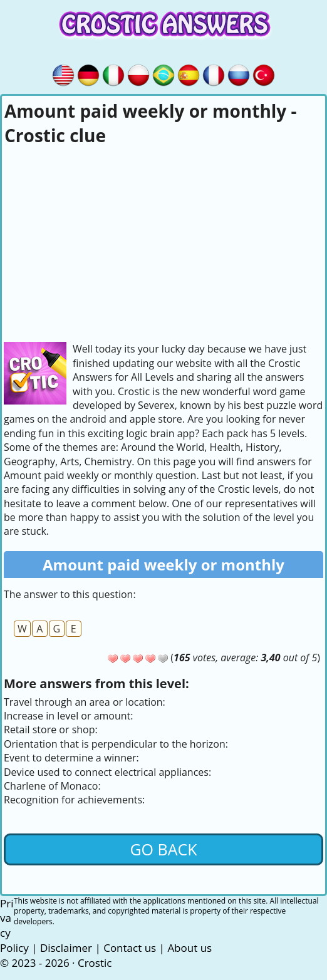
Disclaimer (66, 948)
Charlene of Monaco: (52, 786)
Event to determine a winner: (71, 758)
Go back (163, 849)
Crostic (95, 963)
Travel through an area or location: (85, 702)
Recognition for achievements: (74, 800)
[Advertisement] (163, 242)
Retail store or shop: (51, 730)
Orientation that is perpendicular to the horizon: (116, 744)
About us (189, 948)
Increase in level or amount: (69, 716)
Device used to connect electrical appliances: (107, 772)
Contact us (130, 948)
